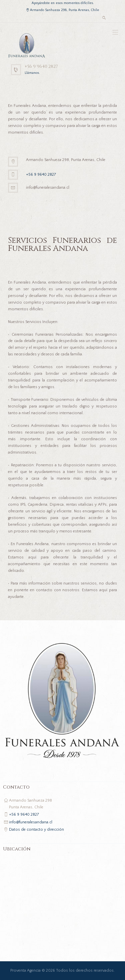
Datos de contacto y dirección (36, 830)
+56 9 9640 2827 (41, 66)
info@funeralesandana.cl (31, 822)
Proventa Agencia (25, 970)
